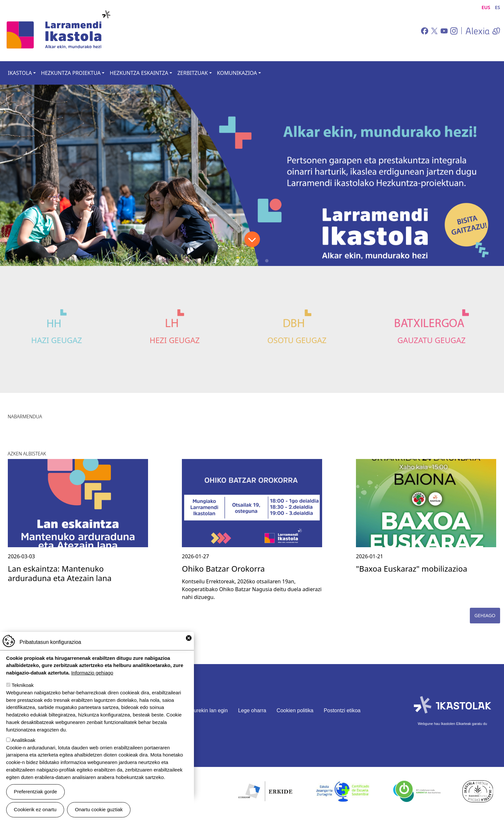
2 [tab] (247, 261)
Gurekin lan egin (209, 710)
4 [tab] (267, 261)
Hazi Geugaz (57, 340)
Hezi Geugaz (175, 340)
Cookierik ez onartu (35, 809)
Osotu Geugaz (297, 340)
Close (189, 638)
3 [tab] (257, 261)
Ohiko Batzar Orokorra (223, 569)
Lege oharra (252, 710)
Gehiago (485, 615)
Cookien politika (295, 710)
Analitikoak (23, 740)
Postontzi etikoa (342, 710)
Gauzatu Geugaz (431, 340)
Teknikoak (23, 685)
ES (497, 7)
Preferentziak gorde (36, 792)
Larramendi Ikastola (58, 31)
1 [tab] (238, 261)
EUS (486, 7)
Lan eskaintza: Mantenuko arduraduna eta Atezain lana (60, 573)
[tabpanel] (252, 175)
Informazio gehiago (92, 673)
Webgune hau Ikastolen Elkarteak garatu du (452, 724)
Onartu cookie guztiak (99, 809)
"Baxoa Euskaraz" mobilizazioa (412, 569)
